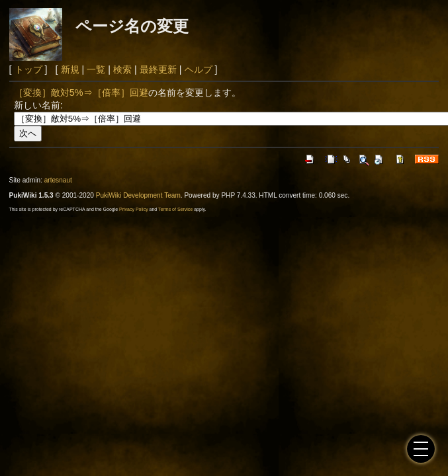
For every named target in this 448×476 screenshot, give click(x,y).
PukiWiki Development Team (138, 195)
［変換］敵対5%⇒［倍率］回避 (81, 93)
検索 (122, 69)
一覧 (96, 69)
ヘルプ (199, 69)
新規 (70, 69)
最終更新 (158, 69)
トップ (28, 69)
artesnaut (58, 180)
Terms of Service (175, 209)
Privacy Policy (134, 209)
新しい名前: (38, 105)
